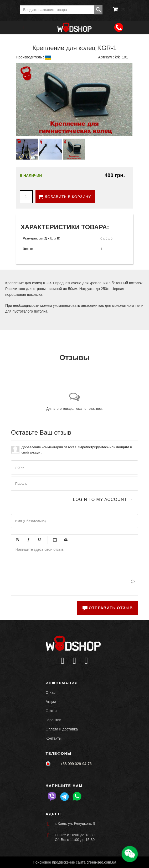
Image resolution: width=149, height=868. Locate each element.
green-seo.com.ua (101, 862)
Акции (51, 702)
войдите (123, 447)
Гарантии (54, 720)
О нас (51, 692)
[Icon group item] (63, 661)
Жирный (17, 540)
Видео (55, 540)
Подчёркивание (39, 540)
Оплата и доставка (62, 729)
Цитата (66, 540)
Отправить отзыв (108, 608)
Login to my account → (103, 499)
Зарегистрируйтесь (94, 447)
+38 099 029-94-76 (76, 764)
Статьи (52, 711)
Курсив (28, 540)
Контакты (54, 738)
